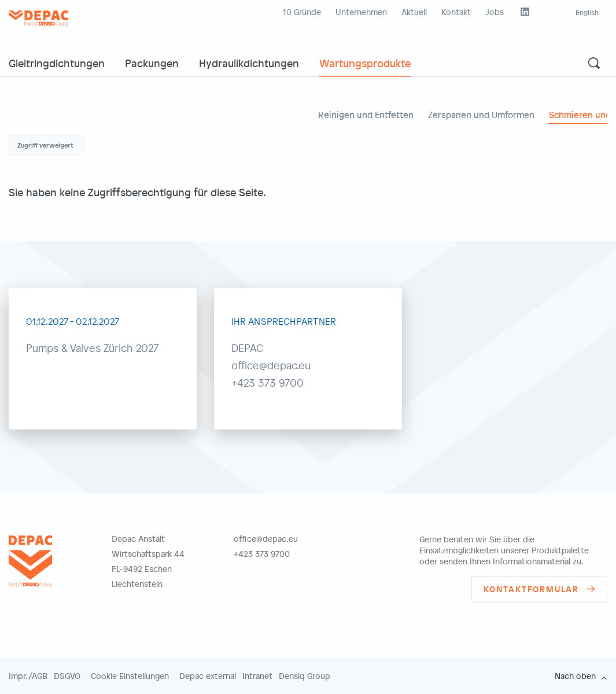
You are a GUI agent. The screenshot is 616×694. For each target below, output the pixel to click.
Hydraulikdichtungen (249, 63)
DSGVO (67, 676)
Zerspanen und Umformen (481, 115)
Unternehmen (361, 12)
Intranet (257, 676)
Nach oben (575, 676)
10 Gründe (302, 12)
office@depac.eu (266, 539)
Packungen (152, 63)
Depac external (208, 676)
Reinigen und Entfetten (366, 115)
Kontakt (456, 12)
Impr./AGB (28, 676)
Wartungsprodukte (365, 63)
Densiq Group (305, 676)
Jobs (495, 12)
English (587, 12)
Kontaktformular (531, 589)
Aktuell (414, 12)
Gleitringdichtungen (57, 63)
